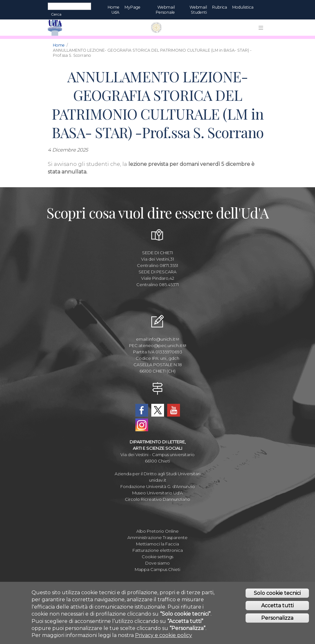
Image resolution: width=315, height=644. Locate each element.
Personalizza (277, 620)
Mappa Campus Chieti (157, 569)
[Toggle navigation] (261, 28)
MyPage (132, 7)
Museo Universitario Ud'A (157, 493)
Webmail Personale (165, 10)
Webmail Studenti (198, 10)
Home (59, 45)
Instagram (142, 425)
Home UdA (114, 10)
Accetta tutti (277, 607)
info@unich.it (164, 339)
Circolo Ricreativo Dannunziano (157, 499)
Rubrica (220, 7)
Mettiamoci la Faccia (157, 544)
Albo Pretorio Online (157, 531)
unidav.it (158, 480)
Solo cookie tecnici (277, 595)
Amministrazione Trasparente (157, 537)
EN (262, 7)
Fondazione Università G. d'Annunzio (158, 486)
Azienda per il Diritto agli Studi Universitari (157, 474)
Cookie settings (157, 557)
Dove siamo (157, 563)
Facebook (142, 410)
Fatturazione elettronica (158, 550)
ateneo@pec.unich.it (162, 345)
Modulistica (243, 7)
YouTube (174, 410)
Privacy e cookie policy (164, 637)
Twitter (158, 410)
